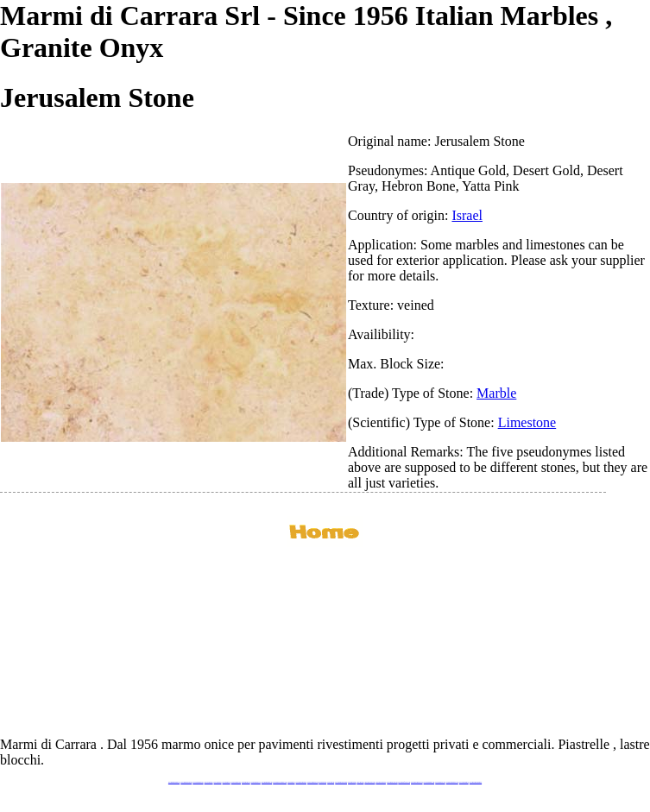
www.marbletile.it (246, 782)
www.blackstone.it (209, 782)
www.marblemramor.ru (301, 782)
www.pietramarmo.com (429, 782)
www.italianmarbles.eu (198, 782)
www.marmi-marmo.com (417, 782)
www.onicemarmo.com (312, 782)
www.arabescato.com (440, 782)
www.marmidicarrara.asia (341, 782)
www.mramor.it (291, 782)
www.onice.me (331, 782)
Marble (496, 393)
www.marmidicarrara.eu (186, 782)
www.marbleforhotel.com (404, 782)
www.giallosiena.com (381, 782)
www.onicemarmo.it (464, 782)
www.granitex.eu (227, 782)
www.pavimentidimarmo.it (476, 782)
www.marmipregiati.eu (267, 782)
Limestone (527, 422)
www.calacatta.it (218, 782)
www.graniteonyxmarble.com (280, 782)
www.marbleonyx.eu (256, 782)
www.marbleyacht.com (392, 782)
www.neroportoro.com (369, 782)
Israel (467, 215)
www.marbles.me (352, 782)
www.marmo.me (322, 782)
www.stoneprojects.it (236, 782)
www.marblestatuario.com (452, 782)
